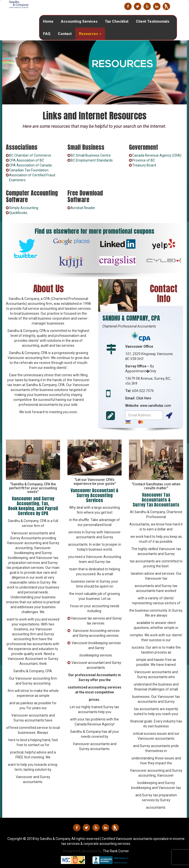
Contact (65, 34)
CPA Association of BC (27, 160)
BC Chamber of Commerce (30, 155)
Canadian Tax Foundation (29, 170)
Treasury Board (144, 165)
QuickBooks (18, 213)
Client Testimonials (153, 21)
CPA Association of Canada (30, 165)
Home (48, 21)
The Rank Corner (116, 851)
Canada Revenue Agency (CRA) (157, 155)
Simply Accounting (24, 208)
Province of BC (144, 160)
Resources (90, 34)
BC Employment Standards (92, 160)
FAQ (47, 34)
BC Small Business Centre (91, 155)
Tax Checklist (117, 21)
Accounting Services (79, 21)
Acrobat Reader (83, 208)
